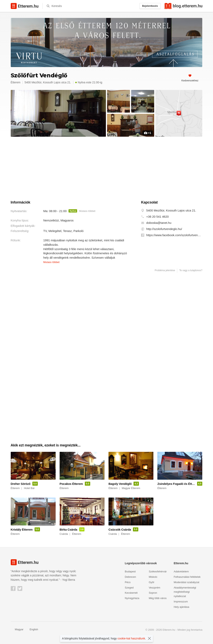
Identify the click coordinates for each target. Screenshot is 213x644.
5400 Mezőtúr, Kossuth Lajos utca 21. (171, 210)
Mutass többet (87, 211)
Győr (152, 582)
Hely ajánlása (181, 607)
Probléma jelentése (165, 270)
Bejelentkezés (150, 6)
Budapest (130, 571)
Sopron (153, 593)
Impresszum (181, 602)
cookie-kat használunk (131, 638)
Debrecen (130, 577)
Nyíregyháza (132, 598)
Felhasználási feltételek (187, 577)
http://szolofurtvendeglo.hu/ (164, 229)
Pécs (128, 582)
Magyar (17, 629)
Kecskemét (131, 593)
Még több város (158, 598)
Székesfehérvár (158, 571)
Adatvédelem (181, 571)
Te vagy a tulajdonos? (191, 270)
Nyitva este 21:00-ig (89, 82)
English (32, 629)
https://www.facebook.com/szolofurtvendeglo (174, 235)
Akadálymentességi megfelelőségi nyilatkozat (185, 592)
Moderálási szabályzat (186, 582)
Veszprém (155, 588)
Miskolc (153, 577)
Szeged (129, 588)
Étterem (16, 82)
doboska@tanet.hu (159, 223)
